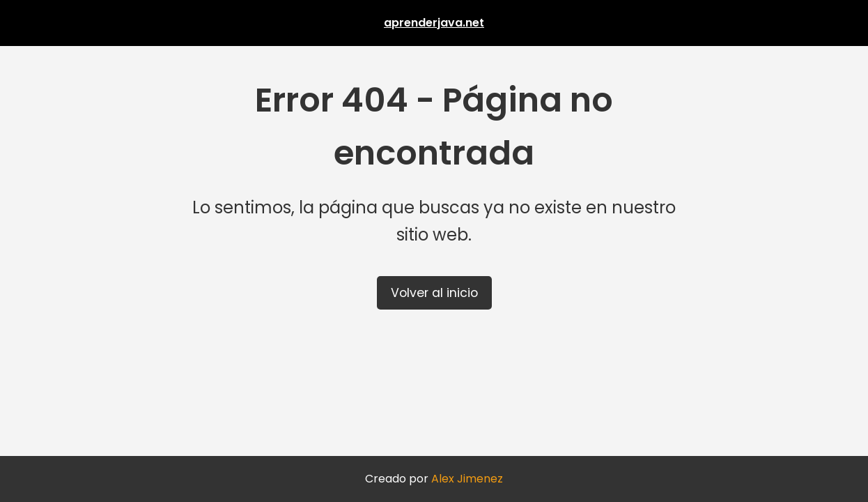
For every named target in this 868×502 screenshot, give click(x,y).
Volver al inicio (434, 293)
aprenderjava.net (434, 23)
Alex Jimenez (467, 479)
